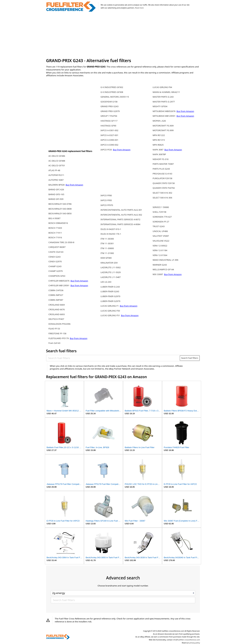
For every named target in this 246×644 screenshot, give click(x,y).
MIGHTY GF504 (160, 106)
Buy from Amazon (74, 185)
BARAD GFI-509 (56, 199)
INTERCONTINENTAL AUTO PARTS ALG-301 (121, 210)
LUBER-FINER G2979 (110, 301)
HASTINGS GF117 (109, 121)
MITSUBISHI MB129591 (164, 116)
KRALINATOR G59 (109, 263)
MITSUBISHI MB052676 (164, 111)
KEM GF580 (106, 258)
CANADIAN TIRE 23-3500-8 (61, 242)
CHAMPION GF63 (57, 276)
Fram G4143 (54, 343)
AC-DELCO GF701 (57, 165)
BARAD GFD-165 (56, 194)
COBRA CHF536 (56, 290)
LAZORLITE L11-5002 (111, 267)
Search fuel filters (190, 358)
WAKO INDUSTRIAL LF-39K (166, 260)
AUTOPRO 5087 (56, 180)
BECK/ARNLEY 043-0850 (60, 213)
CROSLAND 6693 (57, 314)
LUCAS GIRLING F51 (111, 315)
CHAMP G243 (55, 266)
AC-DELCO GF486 (57, 156)
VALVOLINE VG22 (161, 241)
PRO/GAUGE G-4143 (162, 174)
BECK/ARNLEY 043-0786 (60, 204)
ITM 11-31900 (107, 253)
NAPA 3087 (158, 150)
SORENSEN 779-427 (162, 217)
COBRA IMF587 (56, 300)
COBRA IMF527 (56, 295)
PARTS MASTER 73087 (163, 164)
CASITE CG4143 (56, 252)
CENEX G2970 (55, 261)
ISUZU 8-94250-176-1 (111, 234)
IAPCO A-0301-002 (109, 130)
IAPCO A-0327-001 (109, 135)
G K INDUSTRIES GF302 (112, 87)
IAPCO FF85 (106, 200)
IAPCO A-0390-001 (109, 140)
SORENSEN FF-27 (161, 222)
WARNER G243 (160, 265)
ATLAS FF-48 (54, 170)
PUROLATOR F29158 (162, 178)
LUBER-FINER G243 (110, 291)
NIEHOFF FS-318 (161, 159)
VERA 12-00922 (160, 246)
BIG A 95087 (54, 218)
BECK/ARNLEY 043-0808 (60, 209)
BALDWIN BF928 (57, 185)
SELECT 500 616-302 (162, 193)
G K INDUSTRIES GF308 (112, 92)
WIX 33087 (158, 274)
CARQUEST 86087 (57, 247)
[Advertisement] (123, 35)
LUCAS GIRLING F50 (110, 311)
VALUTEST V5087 (161, 236)
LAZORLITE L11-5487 (111, 277)
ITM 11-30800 (107, 248)
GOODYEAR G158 (109, 102)
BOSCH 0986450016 (58, 223)
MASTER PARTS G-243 (163, 97)
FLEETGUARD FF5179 (59, 338)
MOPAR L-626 (159, 121)
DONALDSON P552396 (59, 324)
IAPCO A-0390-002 (109, 145)
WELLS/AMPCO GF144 (163, 269)
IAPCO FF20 (107, 150)
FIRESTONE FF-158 (57, 333)
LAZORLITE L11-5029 (111, 272)
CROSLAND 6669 (57, 305)
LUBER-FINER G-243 (110, 287)
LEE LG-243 (106, 282)
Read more (139, 8)
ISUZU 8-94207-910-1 (111, 229)
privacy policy (195, 643)
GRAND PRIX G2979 (110, 111)
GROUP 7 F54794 (109, 116)
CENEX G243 (55, 257)
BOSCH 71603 (55, 228)
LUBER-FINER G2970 (110, 296)
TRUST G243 (159, 226)
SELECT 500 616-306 (162, 198)
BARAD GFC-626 (56, 189)
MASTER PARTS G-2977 (164, 102)
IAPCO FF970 (107, 205)
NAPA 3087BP (159, 154)
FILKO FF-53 (54, 329)
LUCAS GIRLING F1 (110, 306)
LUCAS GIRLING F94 (162, 87)
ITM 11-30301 (107, 243)
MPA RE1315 (159, 140)
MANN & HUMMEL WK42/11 (166, 92)
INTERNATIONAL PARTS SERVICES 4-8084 (120, 224)
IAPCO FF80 (106, 195)
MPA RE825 (158, 145)
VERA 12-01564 (160, 255)
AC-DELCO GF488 (57, 161)
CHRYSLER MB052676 (59, 281)
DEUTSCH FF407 (56, 319)
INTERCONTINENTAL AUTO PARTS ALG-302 (121, 215)
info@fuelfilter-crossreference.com (186, 640)
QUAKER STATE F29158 (164, 183)
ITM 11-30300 (107, 239)
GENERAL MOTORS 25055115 (115, 97)
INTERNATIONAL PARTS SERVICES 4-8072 (120, 219)
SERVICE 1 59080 (161, 207)
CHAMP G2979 (56, 271)
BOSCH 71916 (55, 237)
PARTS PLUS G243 (161, 169)
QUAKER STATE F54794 (164, 188)
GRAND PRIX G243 (110, 106)
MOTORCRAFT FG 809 (163, 126)
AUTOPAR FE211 (56, 175)
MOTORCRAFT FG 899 (163, 130)
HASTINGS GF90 (108, 126)
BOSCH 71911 (55, 233)
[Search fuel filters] (113, 358)
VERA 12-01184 (160, 250)
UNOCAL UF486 (160, 231)
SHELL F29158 (159, 212)
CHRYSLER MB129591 (59, 285)
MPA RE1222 (159, 135)
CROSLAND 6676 (57, 309)
